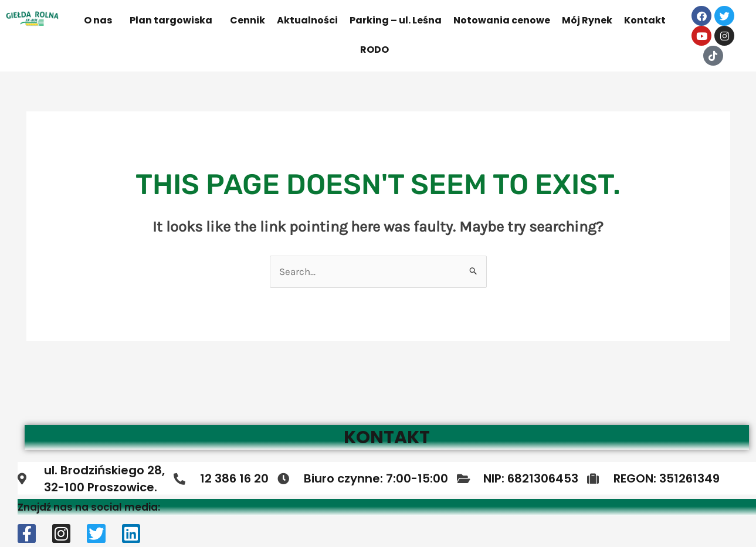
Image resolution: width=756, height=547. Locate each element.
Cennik (248, 20)
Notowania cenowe (502, 20)
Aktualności (307, 20)
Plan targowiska (171, 20)
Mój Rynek (587, 20)
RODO (374, 50)
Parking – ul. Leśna (396, 20)
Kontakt (645, 20)
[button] (101, 21)
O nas (98, 20)
